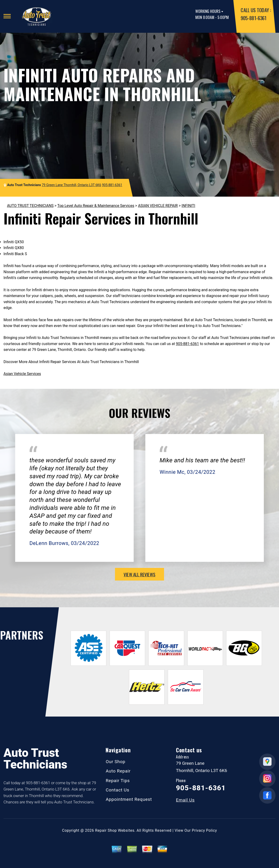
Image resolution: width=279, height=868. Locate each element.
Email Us (185, 800)
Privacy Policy (204, 830)
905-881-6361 (253, 18)
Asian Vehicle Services (22, 374)
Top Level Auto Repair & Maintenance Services (96, 206)
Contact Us (117, 790)
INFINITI (188, 206)
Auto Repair (118, 771)
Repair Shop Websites (115, 830)
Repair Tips (118, 781)
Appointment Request (129, 799)
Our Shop (115, 762)
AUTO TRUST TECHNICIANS (30, 206)
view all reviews (139, 574)
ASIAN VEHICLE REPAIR (158, 206)
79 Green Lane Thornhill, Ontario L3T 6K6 (72, 185)
